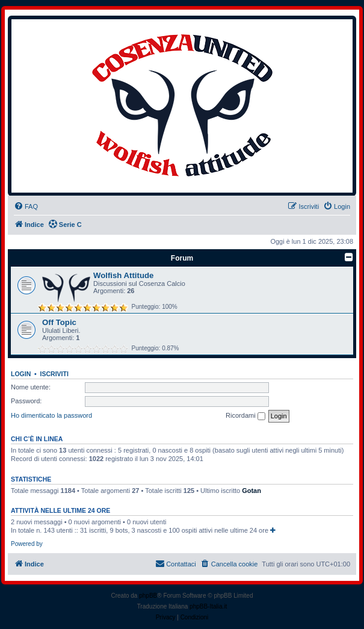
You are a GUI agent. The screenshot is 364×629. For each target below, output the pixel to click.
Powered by (27, 544)
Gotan (251, 491)
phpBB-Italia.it (208, 606)
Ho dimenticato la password (51, 415)
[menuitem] (26, 206)
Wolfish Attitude (123, 275)
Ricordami (245, 416)
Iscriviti (54, 374)
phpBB (148, 596)
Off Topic (59, 322)
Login (21, 374)
